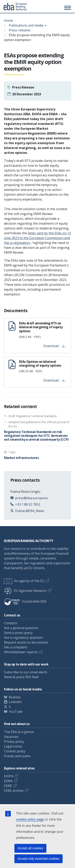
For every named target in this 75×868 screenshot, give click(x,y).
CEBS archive (14, 791)
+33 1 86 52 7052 (28, 504)
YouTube (16, 712)
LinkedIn (15, 702)
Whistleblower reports (21, 652)
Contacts (11, 623)
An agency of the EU (24, 581)
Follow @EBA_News (30, 511)
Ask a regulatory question (23, 638)
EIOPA (9, 776)
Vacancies (11, 737)
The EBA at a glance (19, 732)
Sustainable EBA (25, 601)
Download (54, 346)
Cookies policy (15, 751)
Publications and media (26, 25)
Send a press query (18, 633)
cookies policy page (30, 819)
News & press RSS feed (21, 677)
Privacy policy (14, 742)
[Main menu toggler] (67, 8)
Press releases (20, 30)
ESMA (8, 781)
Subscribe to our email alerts (26, 672)
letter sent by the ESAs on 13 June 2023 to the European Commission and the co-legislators (37, 238)
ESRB (8, 786)
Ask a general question (21, 628)
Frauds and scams (17, 756)
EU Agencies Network (25, 591)
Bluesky (15, 697)
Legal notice (13, 746)
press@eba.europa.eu (32, 498)
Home (8, 21)
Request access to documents (26, 642)
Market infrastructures (21, 458)
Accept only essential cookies (38, 859)
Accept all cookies (30, 848)
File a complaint (16, 647)
